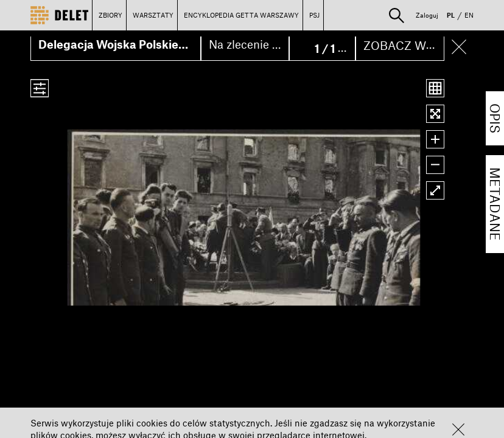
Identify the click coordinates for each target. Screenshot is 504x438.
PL (451, 15)
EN (469, 15)
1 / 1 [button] (326, 48)
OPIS (495, 118)
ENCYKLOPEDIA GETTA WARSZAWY (241, 15)
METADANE (495, 204)
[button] (458, 429)
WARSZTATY (153, 15)
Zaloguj (427, 15)
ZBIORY (110, 15)
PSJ (314, 15)
